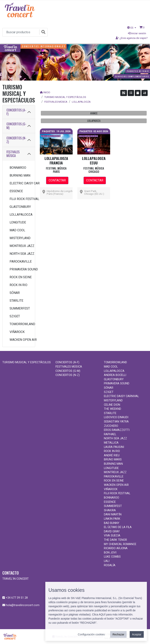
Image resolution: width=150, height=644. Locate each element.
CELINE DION (112, 405)
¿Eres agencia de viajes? (132, 38)
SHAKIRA (110, 510)
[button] (142, 27)
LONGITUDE (18, 222)
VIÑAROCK (17, 332)
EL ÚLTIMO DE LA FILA (118, 527)
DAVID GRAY (112, 531)
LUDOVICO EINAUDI (116, 417)
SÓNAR (15, 293)
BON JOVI (110, 553)
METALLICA (111, 443)
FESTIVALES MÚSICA (13, 154)
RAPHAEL (110, 434)
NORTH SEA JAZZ (20, 254)
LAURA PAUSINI (114, 447)
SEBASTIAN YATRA (116, 422)
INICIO (47, 92)
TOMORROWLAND (20, 324)
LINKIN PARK (112, 519)
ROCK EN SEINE (20, 277)
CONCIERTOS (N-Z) (16, 140)
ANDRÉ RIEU (112, 455)
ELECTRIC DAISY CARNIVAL (20, 183)
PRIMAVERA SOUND (20, 269)
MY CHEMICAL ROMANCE (120, 544)
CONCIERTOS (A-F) (16, 112)
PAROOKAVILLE (20, 261)
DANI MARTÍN (113, 514)
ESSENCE (16, 191)
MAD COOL (17, 230)
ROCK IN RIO (18, 285)
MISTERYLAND (20, 238)
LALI (107, 561)
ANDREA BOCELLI (115, 375)
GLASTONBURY (20, 207)
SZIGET (15, 316)
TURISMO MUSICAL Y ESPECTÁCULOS (65, 97)
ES (131, 28)
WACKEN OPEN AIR (20, 340)
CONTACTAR (57, 180)
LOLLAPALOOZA (20, 215)
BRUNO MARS (113, 460)
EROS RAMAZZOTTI (117, 430)
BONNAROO (18, 168)
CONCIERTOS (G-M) (16, 126)
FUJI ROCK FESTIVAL (20, 199)
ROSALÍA (110, 565)
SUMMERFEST (20, 308)
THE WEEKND (112, 409)
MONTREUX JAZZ (20, 246)
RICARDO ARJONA (116, 548)
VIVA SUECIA (112, 536)
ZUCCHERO (111, 426)
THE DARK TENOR (115, 540)
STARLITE (16, 301)
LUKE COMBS (112, 557)
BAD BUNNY (112, 523)
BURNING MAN (20, 175)
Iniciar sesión (137, 33)
